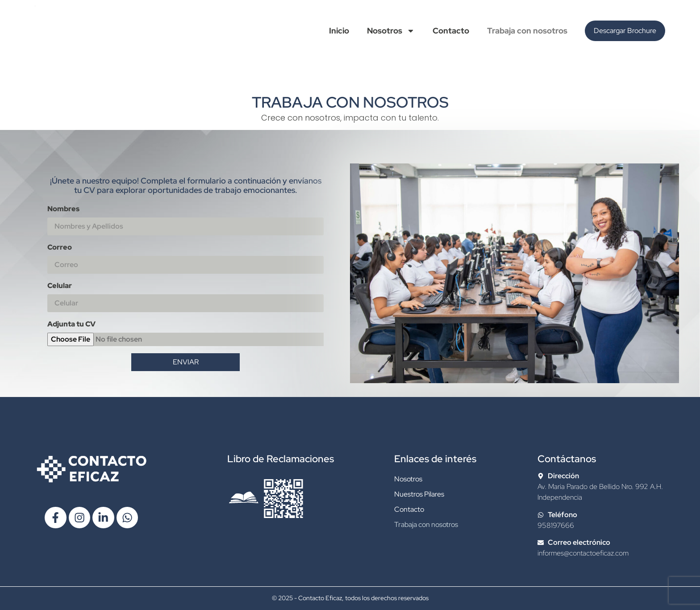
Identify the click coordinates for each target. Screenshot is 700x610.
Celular (60, 286)
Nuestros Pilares (419, 494)
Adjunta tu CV (71, 324)
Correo (60, 247)
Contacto (451, 31)
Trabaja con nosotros (527, 31)
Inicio (339, 31)
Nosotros (391, 31)
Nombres (63, 209)
